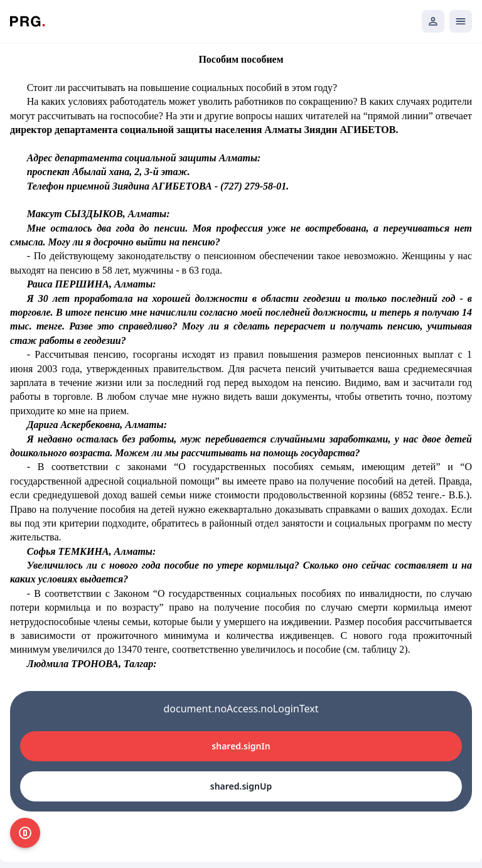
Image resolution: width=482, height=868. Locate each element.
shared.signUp (241, 786)
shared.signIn (241, 746)
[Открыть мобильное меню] (461, 21)
